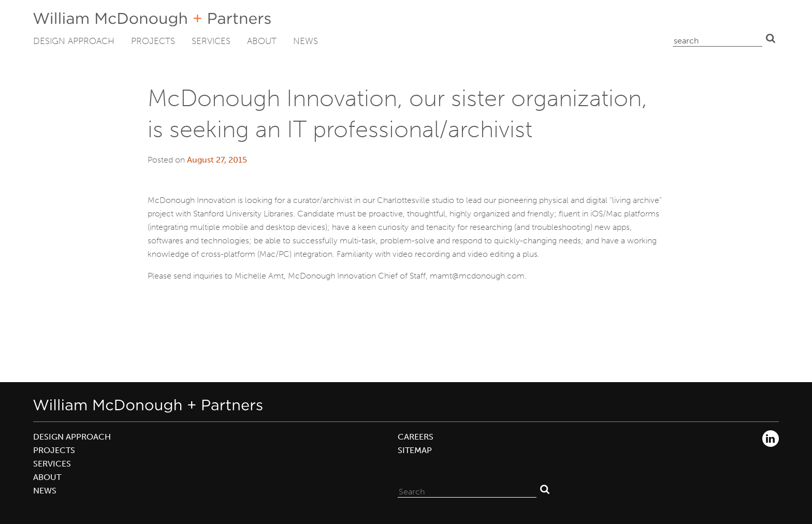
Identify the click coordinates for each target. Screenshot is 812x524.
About (262, 41)
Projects (153, 41)
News (306, 41)
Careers (416, 437)
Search (771, 38)
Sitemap (415, 450)
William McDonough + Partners (152, 19)
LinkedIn (771, 439)
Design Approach (74, 41)
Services (211, 41)
